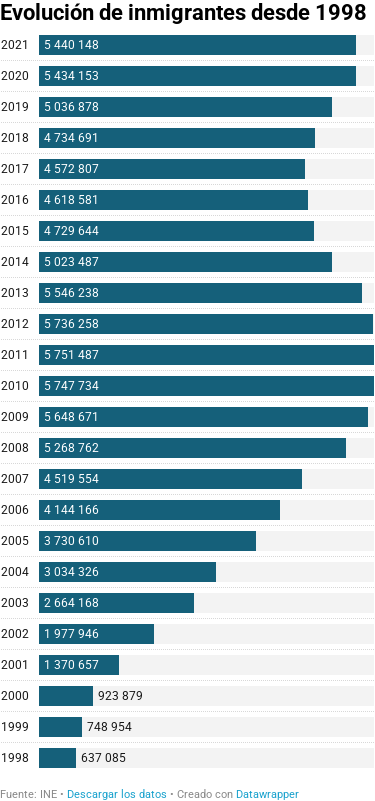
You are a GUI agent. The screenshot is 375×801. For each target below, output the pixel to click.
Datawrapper (267, 794)
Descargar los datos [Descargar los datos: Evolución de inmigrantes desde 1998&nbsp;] (117, 794)
